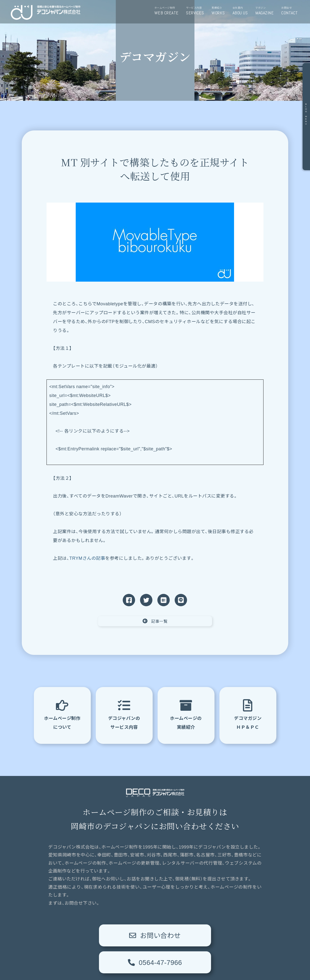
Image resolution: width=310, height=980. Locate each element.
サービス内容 (197, 11)
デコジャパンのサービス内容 (124, 714)
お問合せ (291, 11)
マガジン (266, 11)
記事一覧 (155, 621)
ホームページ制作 (168, 11)
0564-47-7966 (208, 935)
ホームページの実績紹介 (186, 714)
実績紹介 (220, 11)
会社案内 (242, 11)
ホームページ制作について (62, 714)
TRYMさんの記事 (87, 558)
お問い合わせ (102, 935)
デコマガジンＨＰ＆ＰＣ (248, 714)
